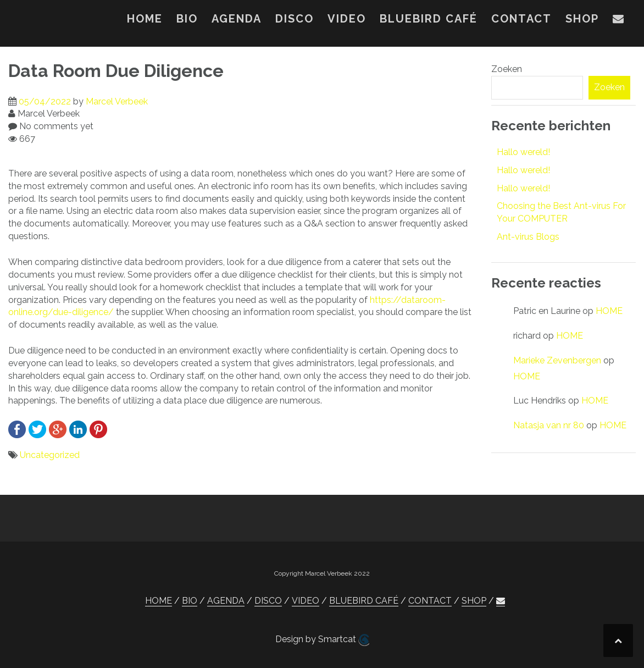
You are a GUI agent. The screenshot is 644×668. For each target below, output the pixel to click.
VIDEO (347, 19)
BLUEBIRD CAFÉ (429, 19)
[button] (619, 21)
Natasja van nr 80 (549, 425)
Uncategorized (50, 455)
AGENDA (237, 19)
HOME (145, 19)
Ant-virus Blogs (528, 237)
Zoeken (507, 69)
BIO (187, 19)
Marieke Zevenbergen (557, 360)
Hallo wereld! (523, 152)
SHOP (582, 19)
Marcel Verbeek (117, 101)
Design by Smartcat (322, 640)
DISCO (295, 19)
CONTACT (521, 19)
